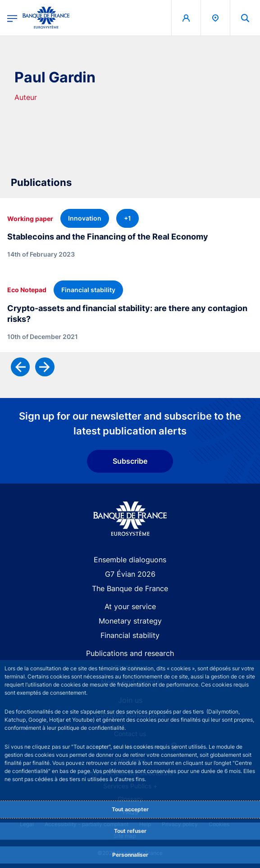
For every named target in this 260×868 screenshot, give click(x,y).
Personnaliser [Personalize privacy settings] (130, 855)
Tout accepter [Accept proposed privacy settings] (130, 809)
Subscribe (130, 461)
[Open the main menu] (12, 18)
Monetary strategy (130, 621)
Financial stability (130, 635)
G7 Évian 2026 (130, 574)
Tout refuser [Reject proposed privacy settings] (130, 831)
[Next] (45, 367)
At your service (130, 606)
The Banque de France (130, 588)
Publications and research (130, 653)
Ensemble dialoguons (130, 560)
